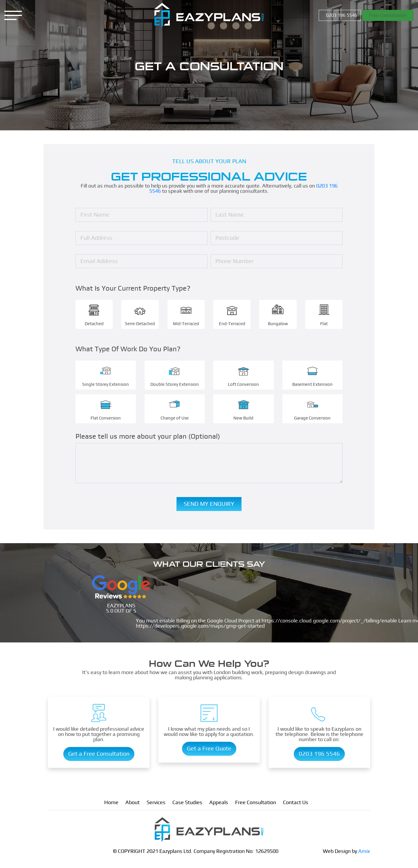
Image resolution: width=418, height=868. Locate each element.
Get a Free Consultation (99, 754)
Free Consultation (388, 15)
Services (156, 803)
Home (111, 803)
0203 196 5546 (341, 15)
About (133, 803)
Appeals (219, 803)
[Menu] (13, 15)
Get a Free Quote (209, 749)
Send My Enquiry (209, 505)
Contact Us (296, 803)
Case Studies (187, 803)
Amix (364, 851)
